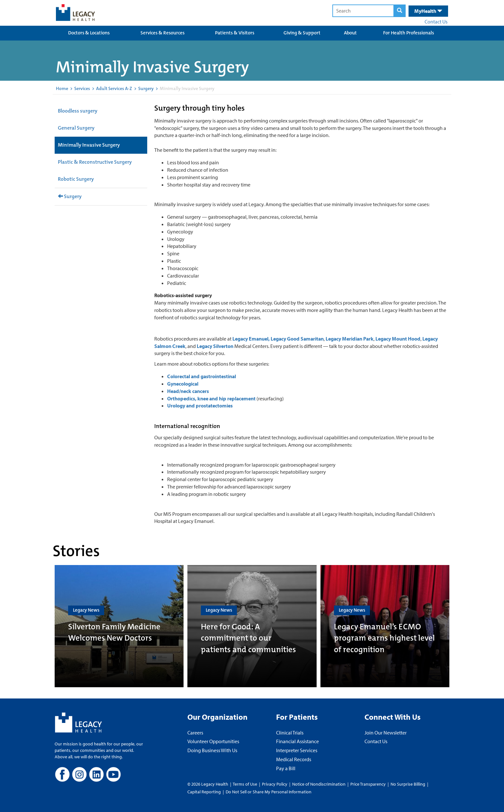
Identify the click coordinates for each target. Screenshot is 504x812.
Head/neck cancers (188, 391)
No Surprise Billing (408, 784)
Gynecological (183, 384)
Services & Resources (162, 33)
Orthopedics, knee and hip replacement (212, 398)
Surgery (146, 88)
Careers (195, 733)
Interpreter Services (297, 750)
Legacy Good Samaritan (297, 339)
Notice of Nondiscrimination (319, 784)
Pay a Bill (286, 768)
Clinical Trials (290, 733)
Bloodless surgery (78, 111)
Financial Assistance (297, 741)
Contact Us (436, 22)
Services (82, 88)
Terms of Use (245, 784)
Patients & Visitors (235, 33)
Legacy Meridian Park (350, 339)
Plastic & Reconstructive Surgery (95, 162)
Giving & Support (302, 33)
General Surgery (76, 128)
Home (62, 88)
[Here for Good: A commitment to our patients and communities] (252, 626)
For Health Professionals (409, 33)
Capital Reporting (204, 792)
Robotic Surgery (76, 179)
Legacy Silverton (215, 346)
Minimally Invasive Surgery (89, 145)
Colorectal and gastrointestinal (202, 376)
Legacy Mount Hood (398, 339)
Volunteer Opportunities (213, 741)
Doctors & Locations (89, 33)
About (350, 33)
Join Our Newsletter (386, 733)
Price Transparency (368, 784)
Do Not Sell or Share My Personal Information (269, 792)
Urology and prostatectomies (200, 406)
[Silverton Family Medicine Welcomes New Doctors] (119, 626)
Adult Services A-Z (114, 88)
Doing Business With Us (212, 750)
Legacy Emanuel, (251, 339)
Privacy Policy (275, 784)
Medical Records (294, 759)
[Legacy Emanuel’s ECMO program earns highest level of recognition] (385, 626)
